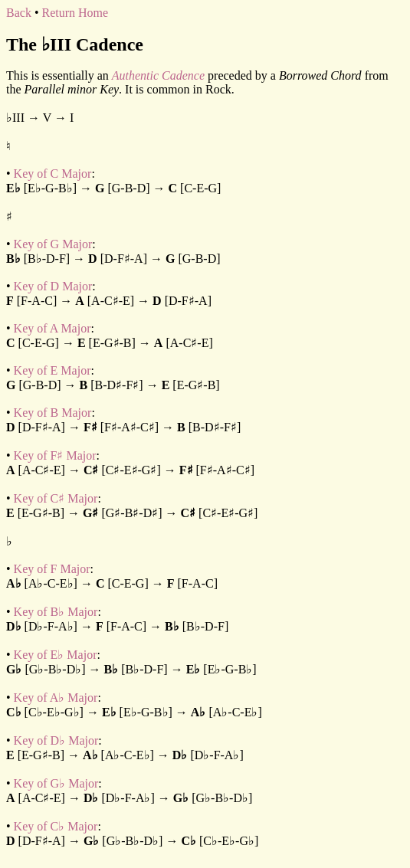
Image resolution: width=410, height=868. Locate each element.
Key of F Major (52, 569)
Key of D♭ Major (56, 740)
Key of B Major (53, 413)
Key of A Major (52, 328)
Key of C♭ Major (56, 826)
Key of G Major (53, 244)
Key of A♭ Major (56, 698)
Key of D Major (53, 286)
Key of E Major (52, 370)
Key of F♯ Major (55, 455)
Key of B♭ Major (56, 612)
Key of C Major (53, 174)
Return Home (75, 13)
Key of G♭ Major (56, 783)
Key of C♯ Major (56, 498)
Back (19, 13)
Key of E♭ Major (56, 655)
